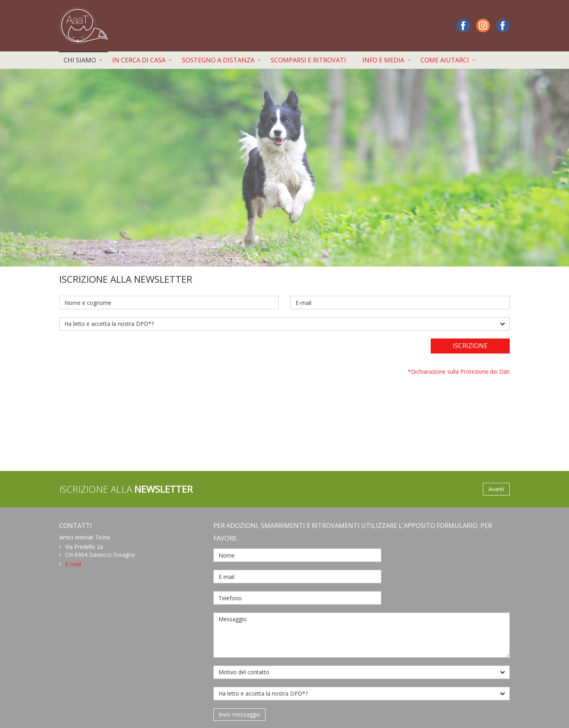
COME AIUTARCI (445, 60)
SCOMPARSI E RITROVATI (308, 60)
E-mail (73, 564)
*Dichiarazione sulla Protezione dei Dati (459, 372)
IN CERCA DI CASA (139, 60)
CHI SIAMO (80, 60)
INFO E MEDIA (383, 60)
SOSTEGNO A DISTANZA (218, 60)
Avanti (496, 489)
